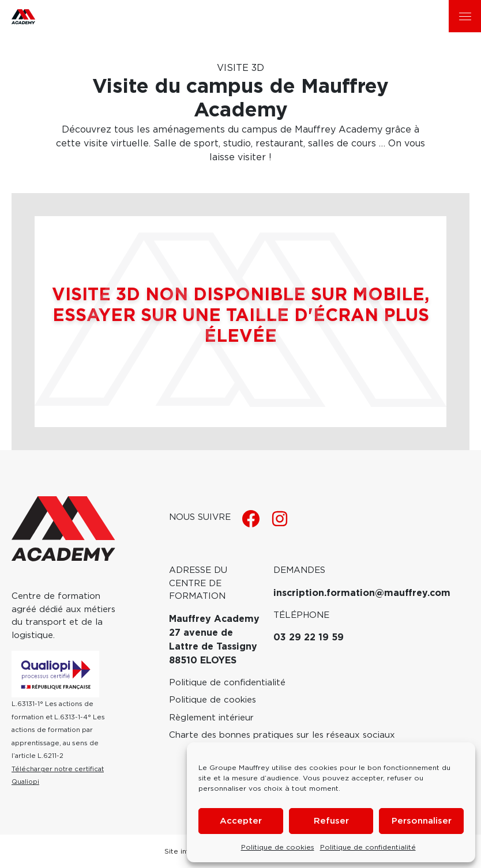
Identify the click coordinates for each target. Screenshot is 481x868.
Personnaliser (422, 821)
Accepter (241, 821)
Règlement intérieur (211, 718)
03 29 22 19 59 (309, 637)
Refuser (331, 821)
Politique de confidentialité (368, 847)
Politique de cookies (278, 847)
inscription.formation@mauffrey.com (362, 593)
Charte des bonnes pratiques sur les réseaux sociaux (282, 735)
